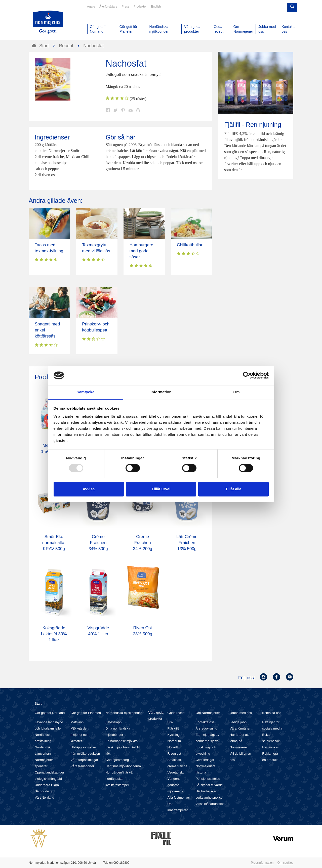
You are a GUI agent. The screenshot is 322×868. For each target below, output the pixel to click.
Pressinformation (262, 863)
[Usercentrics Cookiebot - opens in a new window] (247, 375)
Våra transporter (82, 766)
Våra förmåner (240, 728)
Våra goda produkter (156, 716)
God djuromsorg (117, 760)
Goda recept (177, 713)
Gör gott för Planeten (86, 713)
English (156, 7)
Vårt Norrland (44, 798)
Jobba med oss (241, 713)
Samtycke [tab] (86, 392)
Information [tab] (161, 392)
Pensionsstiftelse (208, 779)
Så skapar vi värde (209, 785)
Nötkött (173, 747)
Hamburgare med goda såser (142, 251)
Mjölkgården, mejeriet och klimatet (80, 735)
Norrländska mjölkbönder (124, 713)
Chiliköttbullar (190, 245)
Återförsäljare (108, 7)
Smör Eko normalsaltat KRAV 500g (54, 543)
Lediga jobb (238, 722)
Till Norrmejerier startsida (48, 22)
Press (125, 7)
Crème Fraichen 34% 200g (143, 543)
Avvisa (89, 489)
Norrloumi (175, 741)
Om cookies (285, 863)
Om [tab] (236, 392)
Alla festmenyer (179, 798)
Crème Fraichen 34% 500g (98, 543)
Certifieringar (205, 760)
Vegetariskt (176, 772)
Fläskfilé (174, 728)
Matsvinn (77, 722)
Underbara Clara (47, 785)
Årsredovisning (206, 728)
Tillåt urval (161, 489)
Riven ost (174, 754)
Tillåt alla (233, 489)
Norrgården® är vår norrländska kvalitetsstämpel (119, 779)
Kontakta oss (205, 722)
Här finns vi (270, 747)
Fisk (171, 722)
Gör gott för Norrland (50, 713)
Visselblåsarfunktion (210, 804)
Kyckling (174, 735)
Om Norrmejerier (208, 713)
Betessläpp (113, 722)
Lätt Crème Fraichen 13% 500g (187, 543)
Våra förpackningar (84, 760)
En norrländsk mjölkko (122, 741)
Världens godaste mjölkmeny (175, 785)
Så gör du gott (45, 791)
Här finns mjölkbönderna (123, 766)
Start (38, 704)
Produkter (140, 7)
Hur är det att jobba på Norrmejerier (239, 741)
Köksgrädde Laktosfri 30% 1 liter (54, 634)
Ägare (91, 7)
